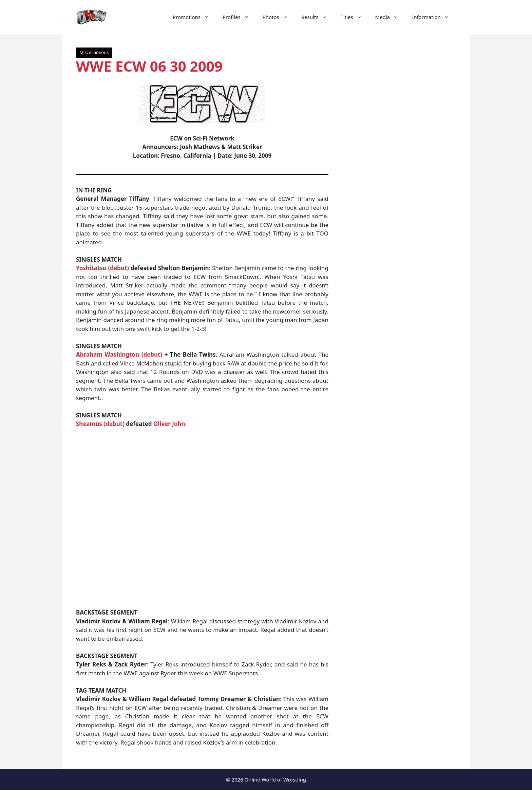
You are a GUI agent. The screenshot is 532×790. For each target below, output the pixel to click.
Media (390, 17)
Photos (279, 17)
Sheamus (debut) (100, 424)
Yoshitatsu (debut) (102, 268)
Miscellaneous (94, 52)
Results (318, 17)
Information (434, 17)
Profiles (239, 17)
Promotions (194, 17)
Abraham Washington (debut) (119, 354)
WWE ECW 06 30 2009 (149, 66)
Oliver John (169, 424)
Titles (354, 17)
